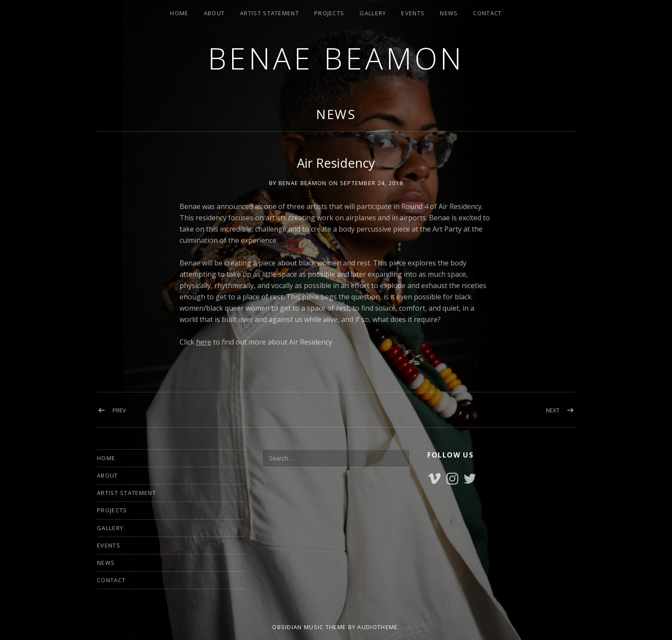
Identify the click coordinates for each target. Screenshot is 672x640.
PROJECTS (329, 13)
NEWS (449, 13)
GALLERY (373, 13)
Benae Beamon (336, 58)
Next (553, 410)
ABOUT (215, 13)
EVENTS (413, 13)
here (204, 342)
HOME (179, 13)
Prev (119, 410)
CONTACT (487, 13)
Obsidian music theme (309, 627)
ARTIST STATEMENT (269, 13)
